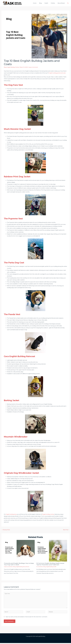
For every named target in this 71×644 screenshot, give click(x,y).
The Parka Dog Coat (16, 262)
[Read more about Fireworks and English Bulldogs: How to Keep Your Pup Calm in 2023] (19, 551)
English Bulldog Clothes (13, 67)
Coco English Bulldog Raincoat (23, 356)
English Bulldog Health (52, 567)
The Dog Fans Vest (15, 85)
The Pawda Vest (14, 314)
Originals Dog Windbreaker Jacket (25, 473)
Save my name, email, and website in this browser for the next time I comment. (27, 618)
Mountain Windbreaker (18, 437)
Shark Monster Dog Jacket (20, 129)
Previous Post (6, 530)
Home (38, 3)
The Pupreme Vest (15, 218)
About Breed (61, 3)
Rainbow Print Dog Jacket (20, 176)
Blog (43, 3)
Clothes (54, 3)
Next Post (66, 530)
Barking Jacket (13, 400)
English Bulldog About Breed (24, 567)
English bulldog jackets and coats (57, 73)
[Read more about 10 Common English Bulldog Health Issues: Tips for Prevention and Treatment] (52, 551)
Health (48, 3)
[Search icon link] (68, 3)
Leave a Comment (34, 67)
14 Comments (40, 567)
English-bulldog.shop (11, 514)
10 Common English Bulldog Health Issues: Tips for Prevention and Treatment (51, 564)
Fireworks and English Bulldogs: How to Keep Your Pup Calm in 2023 (18, 564)
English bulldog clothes (49, 514)
